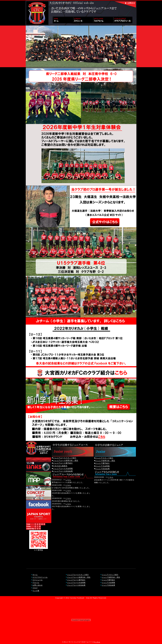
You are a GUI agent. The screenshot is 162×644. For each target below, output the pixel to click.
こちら (68, 480)
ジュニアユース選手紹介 (63, 463)
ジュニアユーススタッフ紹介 (65, 458)
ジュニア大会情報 (103, 466)
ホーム (35, 575)
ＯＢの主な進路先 (60, 466)
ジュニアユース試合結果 (63, 471)
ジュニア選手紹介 (103, 463)
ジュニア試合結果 (103, 469)
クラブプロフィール (40, 577)
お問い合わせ (38, 585)
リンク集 (36, 591)
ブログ (35, 588)
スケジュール (38, 580)
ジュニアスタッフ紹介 (104, 458)
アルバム (36, 583)
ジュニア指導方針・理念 (105, 461)
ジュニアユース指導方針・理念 (66, 460)
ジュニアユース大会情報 (63, 469)
